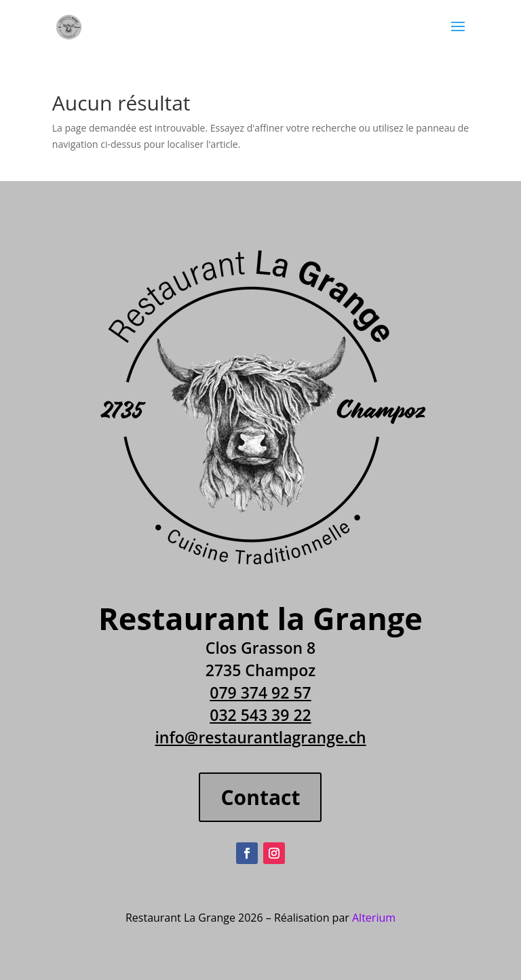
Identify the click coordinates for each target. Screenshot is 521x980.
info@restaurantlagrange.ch (260, 737)
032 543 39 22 (260, 715)
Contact (260, 797)
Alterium (374, 918)
